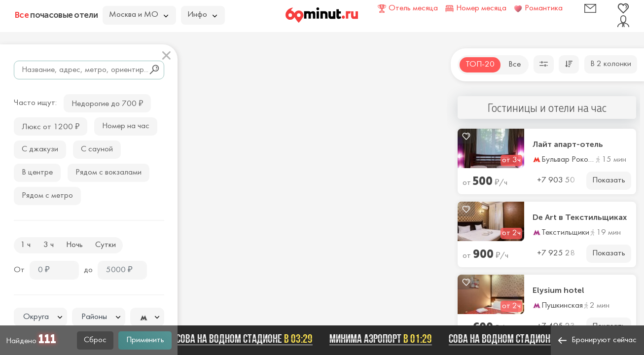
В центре (37, 173)
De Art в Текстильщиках (580, 217)
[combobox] (40, 317)
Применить (145, 340)
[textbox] (40, 317)
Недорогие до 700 (107, 103)
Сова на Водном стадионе (249, 339)
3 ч (49, 245)
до (88, 270)
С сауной (97, 149)
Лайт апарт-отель (568, 144)
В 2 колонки (611, 64)
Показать (609, 180)
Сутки (106, 245)
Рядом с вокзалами (108, 173)
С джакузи (40, 149)
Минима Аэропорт (385, 339)
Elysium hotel (558, 290)
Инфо (202, 15)
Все (515, 65)
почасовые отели (56, 15)
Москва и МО (139, 15)
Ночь (74, 245)
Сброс (95, 340)
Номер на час (126, 126)
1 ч (25, 245)
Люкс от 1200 (51, 126)
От (19, 270)
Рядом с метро (47, 196)
